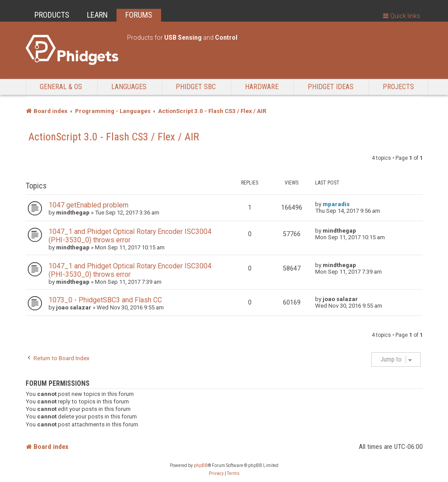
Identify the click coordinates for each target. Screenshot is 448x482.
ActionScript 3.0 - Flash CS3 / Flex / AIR (114, 137)
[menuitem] (216, 474)
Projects (398, 87)
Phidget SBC (196, 87)
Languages (129, 87)
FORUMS (139, 15)
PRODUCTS (52, 15)
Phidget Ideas (331, 87)
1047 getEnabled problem (88, 205)
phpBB (201, 465)
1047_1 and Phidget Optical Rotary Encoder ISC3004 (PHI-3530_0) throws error (130, 236)
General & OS (61, 87)
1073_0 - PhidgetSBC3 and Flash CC (105, 300)
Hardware (262, 87)
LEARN (97, 15)
